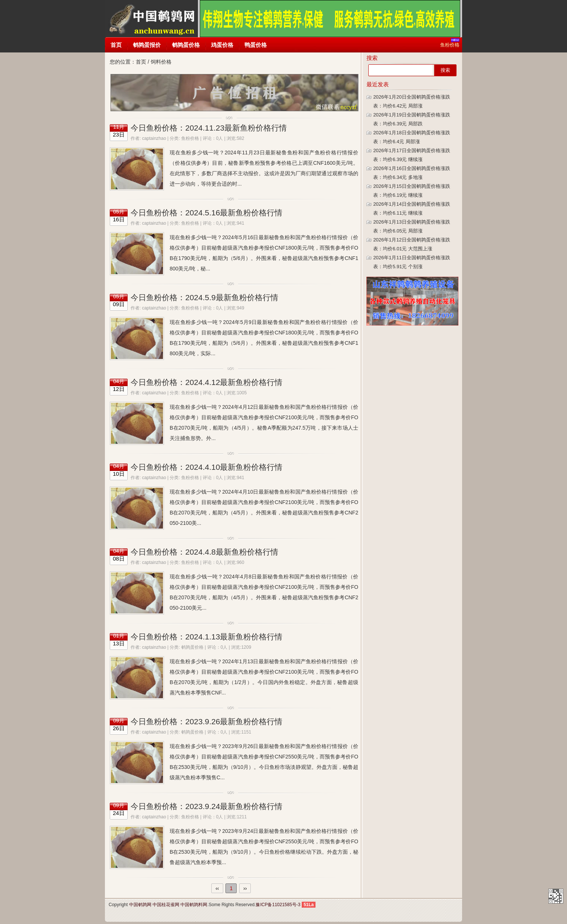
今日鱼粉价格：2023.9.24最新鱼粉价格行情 (206, 806)
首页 (116, 45)
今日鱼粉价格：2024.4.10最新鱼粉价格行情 (206, 467)
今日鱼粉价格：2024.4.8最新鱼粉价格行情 (204, 552)
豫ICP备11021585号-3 (278, 905)
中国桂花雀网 (166, 905)
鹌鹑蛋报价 (147, 45)
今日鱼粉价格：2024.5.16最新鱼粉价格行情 (206, 213)
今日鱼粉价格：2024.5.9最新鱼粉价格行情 (204, 297)
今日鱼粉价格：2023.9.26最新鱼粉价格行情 (206, 721)
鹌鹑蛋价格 (186, 45)
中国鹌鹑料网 (194, 905)
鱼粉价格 (190, 138)
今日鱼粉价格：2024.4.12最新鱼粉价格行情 (206, 382)
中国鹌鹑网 (151, 19)
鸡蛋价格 (222, 45)
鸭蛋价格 (256, 45)
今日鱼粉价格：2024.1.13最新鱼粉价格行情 (206, 637)
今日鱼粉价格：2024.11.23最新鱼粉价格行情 (209, 128)
